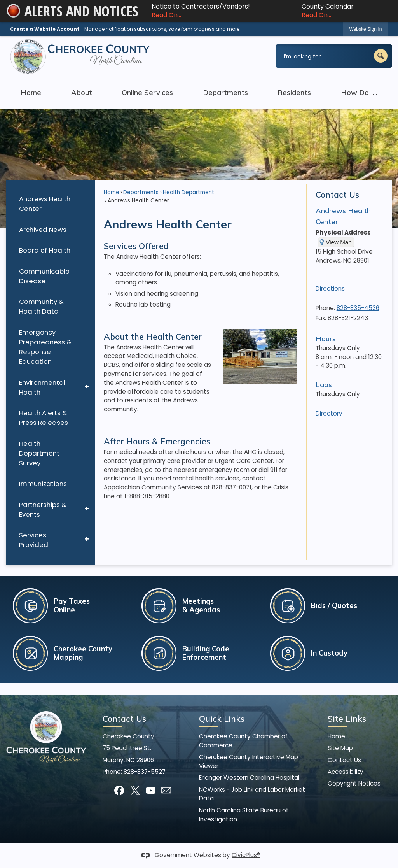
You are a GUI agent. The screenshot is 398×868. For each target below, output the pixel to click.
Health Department (189, 192)
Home (112, 192)
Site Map (340, 748)
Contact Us (337, 195)
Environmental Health (42, 387)
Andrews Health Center (45, 204)
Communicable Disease (44, 276)
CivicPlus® (246, 855)
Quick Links (222, 719)
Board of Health (45, 250)
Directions (330, 288)
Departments (141, 192)
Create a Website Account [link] (45, 29)
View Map (339, 242)
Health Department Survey (39, 453)
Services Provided (34, 540)
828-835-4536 (358, 308)
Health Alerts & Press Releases (44, 418)
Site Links (347, 719)
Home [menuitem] (31, 92)
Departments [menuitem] (225, 92)
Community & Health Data (41, 306)
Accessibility (346, 772)
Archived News (43, 230)
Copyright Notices (354, 783)
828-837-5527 (145, 772)
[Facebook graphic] (119, 790)
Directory (329, 413)
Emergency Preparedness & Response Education (45, 347)
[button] (381, 56)
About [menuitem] (82, 92)
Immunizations (43, 484)
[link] (366, 29)
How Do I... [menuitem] (359, 92)
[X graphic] (135, 790)
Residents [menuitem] (294, 92)
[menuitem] (50, 204)
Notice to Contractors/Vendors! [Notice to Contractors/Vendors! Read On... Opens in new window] (220, 11)
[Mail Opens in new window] (166, 790)
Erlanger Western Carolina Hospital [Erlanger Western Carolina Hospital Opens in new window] (249, 778)
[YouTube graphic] (151, 790)
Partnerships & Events (43, 509)
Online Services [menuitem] (147, 92)
